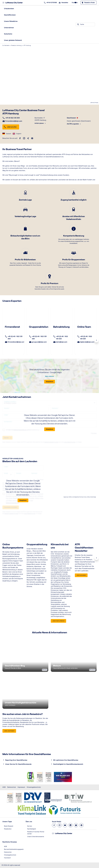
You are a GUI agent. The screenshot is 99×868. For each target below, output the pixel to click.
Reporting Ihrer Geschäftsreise (16, 760)
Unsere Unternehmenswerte (36, 837)
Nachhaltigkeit (32, 829)
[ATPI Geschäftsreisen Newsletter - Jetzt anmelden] (81, 575)
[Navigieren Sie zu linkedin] (70, 825)
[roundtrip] (32, 138)
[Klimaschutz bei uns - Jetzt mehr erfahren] (58, 621)
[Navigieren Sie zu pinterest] (81, 825)
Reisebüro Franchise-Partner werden (36, 833)
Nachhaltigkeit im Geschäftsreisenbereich (68, 764)
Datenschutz (12, 787)
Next (96, 340)
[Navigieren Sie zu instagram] (60, 825)
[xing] (28, 138)
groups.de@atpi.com (39, 342)
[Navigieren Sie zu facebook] (54, 825)
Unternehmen (9, 28)
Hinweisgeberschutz (34, 787)
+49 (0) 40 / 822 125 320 (62, 338)
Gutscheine (8, 34)
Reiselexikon (8, 829)
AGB (4, 787)
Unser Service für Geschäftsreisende (18, 764)
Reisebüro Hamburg (16, 45)
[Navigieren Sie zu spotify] (76, 825)
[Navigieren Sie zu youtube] (65, 825)
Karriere (30, 826)
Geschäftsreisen (10, 15)
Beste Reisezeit (9, 826)
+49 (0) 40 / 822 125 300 (15, 338)
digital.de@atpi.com (87, 342)
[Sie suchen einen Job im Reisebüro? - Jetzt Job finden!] (9, 731)
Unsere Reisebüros (11, 21)
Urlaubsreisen (9, 9)
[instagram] (24, 138)
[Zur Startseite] (13, 3)
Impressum (21, 787)
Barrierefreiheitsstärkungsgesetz (14, 849)
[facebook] (20, 138)
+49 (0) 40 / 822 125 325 (86, 338)
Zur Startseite (6, 45)
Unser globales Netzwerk (13, 40)
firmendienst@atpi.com (14, 121)
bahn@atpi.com (62, 342)
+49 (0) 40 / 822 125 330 (39, 338)
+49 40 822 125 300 (12, 118)
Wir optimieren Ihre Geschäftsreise (66, 760)
